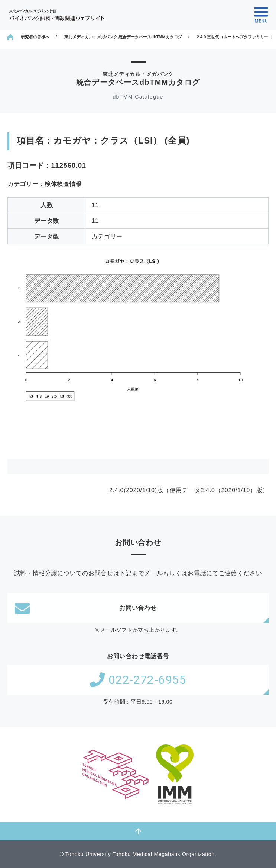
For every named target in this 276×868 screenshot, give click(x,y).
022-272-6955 (138, 680)
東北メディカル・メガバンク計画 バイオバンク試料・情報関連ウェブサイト (57, 15)
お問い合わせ (86, 608)
